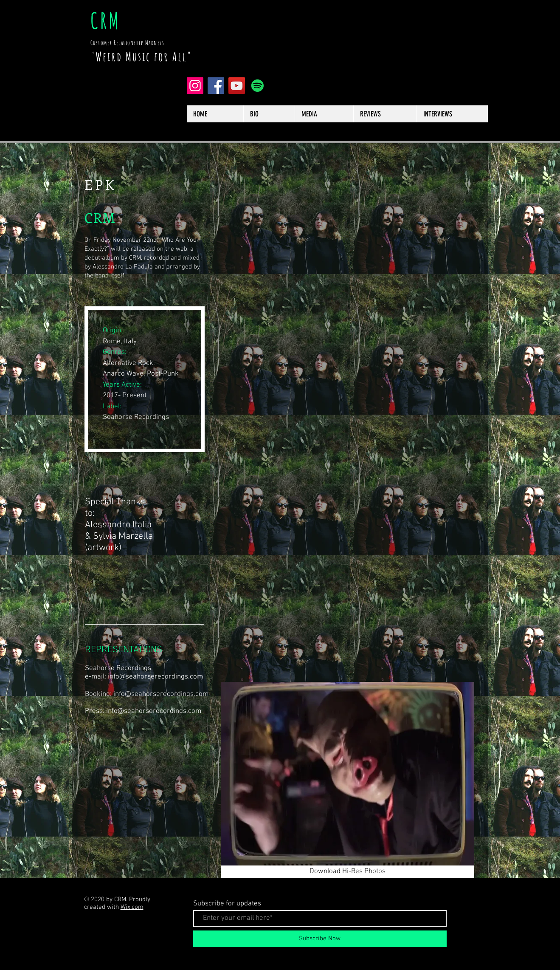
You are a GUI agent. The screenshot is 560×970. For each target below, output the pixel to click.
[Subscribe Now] (320, 939)
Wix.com (132, 907)
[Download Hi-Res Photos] (348, 872)
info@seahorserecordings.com (155, 677)
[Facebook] (216, 86)
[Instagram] (195, 86)
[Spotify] (257, 86)
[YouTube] (237, 86)
